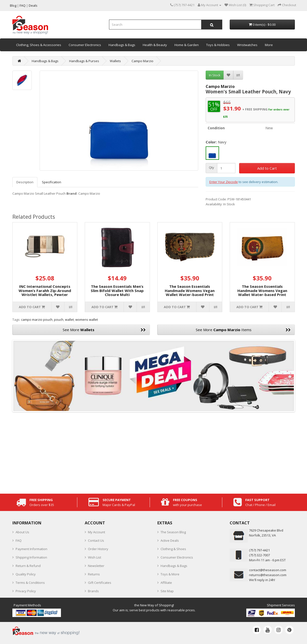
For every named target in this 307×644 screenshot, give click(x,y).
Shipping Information (31, 557)
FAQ (19, 540)
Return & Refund (28, 566)
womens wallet (87, 320)
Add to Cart (267, 168)
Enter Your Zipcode (224, 182)
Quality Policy (26, 574)
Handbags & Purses (84, 61)
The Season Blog (173, 532)
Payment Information (31, 549)
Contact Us (96, 540)
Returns (94, 574)
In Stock (215, 75)
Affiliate (166, 583)
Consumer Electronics (85, 45)
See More (104, 330)
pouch (59, 320)
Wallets (115, 61)
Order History (98, 549)
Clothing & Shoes (173, 549)
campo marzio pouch (37, 320)
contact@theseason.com (268, 570)
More (269, 45)
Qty (211, 168)
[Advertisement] (154, 452)
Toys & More (170, 574)
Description (25, 182)
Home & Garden (187, 45)
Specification (52, 182)
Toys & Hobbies (218, 45)
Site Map (167, 591)
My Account (97, 532)
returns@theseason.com (268, 575)
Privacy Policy (26, 591)
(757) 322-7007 (259, 555)
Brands (93, 591)
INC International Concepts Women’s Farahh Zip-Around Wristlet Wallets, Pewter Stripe (45, 293)
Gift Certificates (100, 583)
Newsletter (96, 566)
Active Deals (170, 540)
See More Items (243, 330)
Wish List (95, 557)
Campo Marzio (142, 61)
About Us (22, 532)
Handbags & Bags (122, 45)
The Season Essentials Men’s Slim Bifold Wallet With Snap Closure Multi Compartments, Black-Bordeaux (117, 295)
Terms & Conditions (30, 583)
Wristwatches (247, 45)
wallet (69, 320)
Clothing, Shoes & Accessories (39, 45)
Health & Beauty (155, 45)
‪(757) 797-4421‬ (259, 550)
